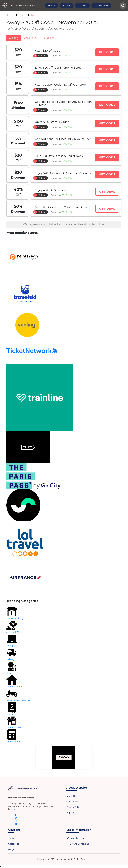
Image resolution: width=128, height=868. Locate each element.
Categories (101, 5)
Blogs (67, 5)
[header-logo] (18, 5)
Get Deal (107, 192)
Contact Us (72, 802)
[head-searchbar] (123, 6)
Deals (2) (49, 38)
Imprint (70, 813)
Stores (82, 5)
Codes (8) (31, 38)
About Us (71, 796)
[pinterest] (16, 824)
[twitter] (16, 818)
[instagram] (16, 821)
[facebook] (16, 815)
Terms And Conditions (78, 844)
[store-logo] (64, 257)
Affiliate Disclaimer (76, 838)
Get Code (107, 52)
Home (52, 5)
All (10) (14, 38)
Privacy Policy (74, 807)
